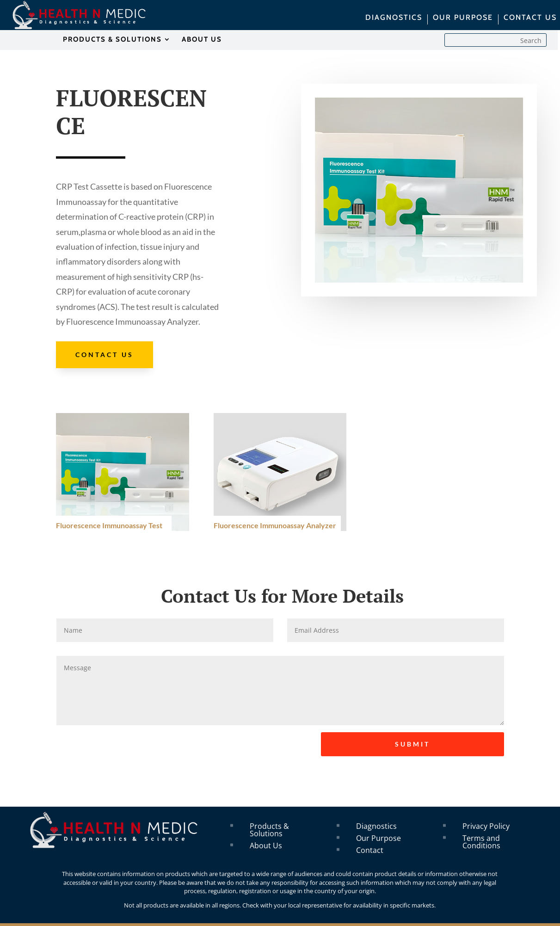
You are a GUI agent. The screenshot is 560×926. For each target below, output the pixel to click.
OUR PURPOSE (463, 18)
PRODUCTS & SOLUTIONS (112, 40)
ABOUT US (202, 40)
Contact (370, 850)
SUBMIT (412, 744)
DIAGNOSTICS (394, 18)
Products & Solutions (269, 830)
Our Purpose (378, 838)
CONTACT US (530, 18)
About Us (266, 846)
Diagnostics (376, 826)
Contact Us (105, 355)
